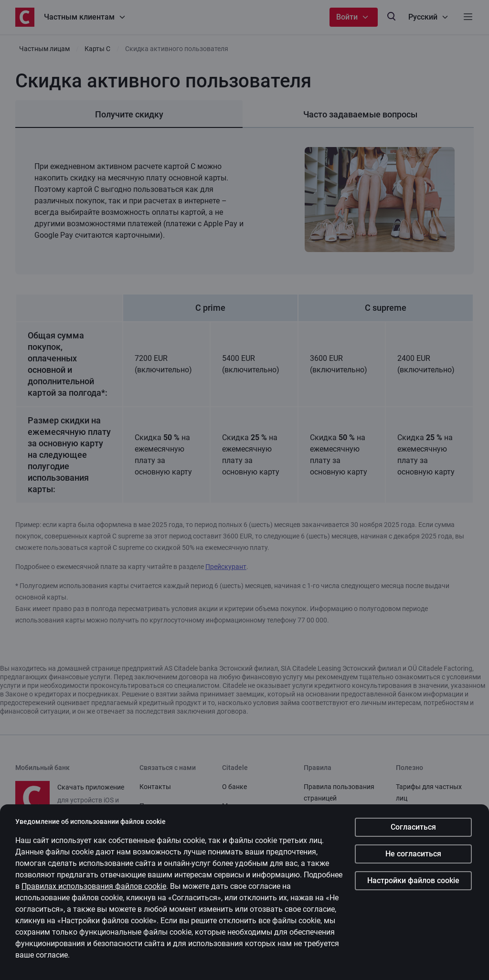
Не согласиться (413, 854)
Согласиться (413, 827)
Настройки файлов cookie (413, 880)
